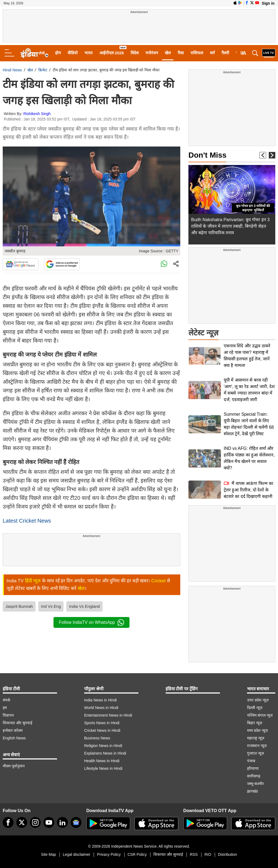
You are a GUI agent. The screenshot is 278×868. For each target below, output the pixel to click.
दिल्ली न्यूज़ (255, 708)
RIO (208, 854)
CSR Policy (137, 854)
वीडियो (73, 53)
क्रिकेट (43, 70)
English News (14, 738)
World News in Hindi (101, 708)
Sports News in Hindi (102, 723)
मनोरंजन (152, 53)
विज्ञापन (8, 715)
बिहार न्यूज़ (255, 723)
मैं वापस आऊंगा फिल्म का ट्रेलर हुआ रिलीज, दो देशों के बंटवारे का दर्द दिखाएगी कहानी (248, 490)
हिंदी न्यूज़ (33, 581)
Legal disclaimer (76, 854)
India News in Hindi (100, 700)
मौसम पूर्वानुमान (14, 766)
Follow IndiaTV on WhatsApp (91, 622)
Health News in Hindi (102, 761)
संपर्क (7, 700)
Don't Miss (207, 155)
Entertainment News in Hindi (108, 715)
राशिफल (197, 53)
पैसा (181, 53)
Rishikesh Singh (37, 114)
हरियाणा (253, 768)
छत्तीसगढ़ (254, 776)
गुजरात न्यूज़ (255, 753)
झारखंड (252, 791)
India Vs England (84, 606)
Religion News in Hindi (103, 746)
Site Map (48, 854)
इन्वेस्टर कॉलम (13, 730)
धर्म (212, 53)
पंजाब (251, 761)
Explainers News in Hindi (105, 753)
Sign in (268, 3)
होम (58, 53)
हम (5, 708)
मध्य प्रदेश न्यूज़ (257, 730)
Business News (97, 738)
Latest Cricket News (27, 521)
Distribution (228, 854)
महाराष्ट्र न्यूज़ (256, 738)
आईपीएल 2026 (112, 53)
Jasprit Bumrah (19, 606)
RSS (194, 854)
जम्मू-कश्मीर (255, 784)
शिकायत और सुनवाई (18, 723)
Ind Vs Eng (51, 606)
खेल (168, 53)
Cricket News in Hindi (102, 730)
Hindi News (12, 70)
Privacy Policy (109, 854)
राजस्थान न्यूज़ (257, 746)
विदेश (135, 53)
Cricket (158, 581)
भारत (89, 53)
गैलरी (225, 53)
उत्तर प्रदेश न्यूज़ (258, 700)
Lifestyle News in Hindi (103, 768)
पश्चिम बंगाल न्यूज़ (260, 715)
